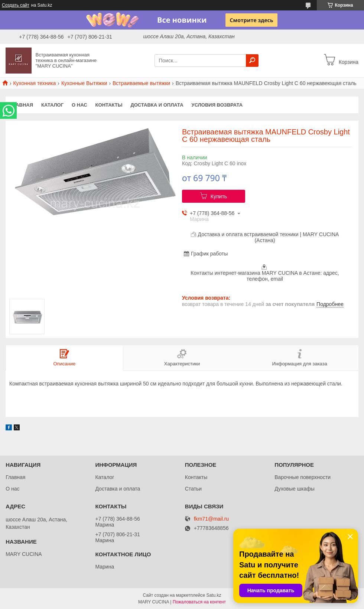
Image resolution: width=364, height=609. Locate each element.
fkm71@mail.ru (211, 519)
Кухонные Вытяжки (84, 83)
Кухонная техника (34, 83)
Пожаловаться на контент (199, 602)
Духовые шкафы (295, 489)
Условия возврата (217, 105)
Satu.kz (214, 595)
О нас (79, 105)
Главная (21, 105)
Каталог (52, 105)
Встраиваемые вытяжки (141, 83)
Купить (219, 196)
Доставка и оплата (157, 105)
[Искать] (252, 61)
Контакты (109, 105)
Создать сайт (16, 5)
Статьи (193, 489)
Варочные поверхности (303, 477)
